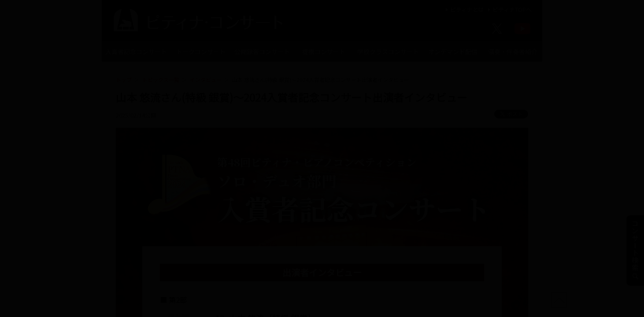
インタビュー (206, 79)
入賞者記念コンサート (136, 52)
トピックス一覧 (161, 79)
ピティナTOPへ (509, 9)
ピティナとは (464, 9)
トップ (124, 79)
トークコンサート (201, 52)
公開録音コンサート (262, 52)
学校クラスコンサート (388, 52)
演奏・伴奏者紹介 (513, 52)
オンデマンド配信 (453, 52)
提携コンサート (324, 52)
